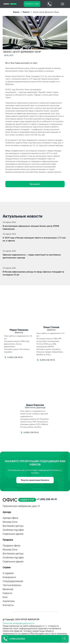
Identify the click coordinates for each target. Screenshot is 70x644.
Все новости (35, 184)
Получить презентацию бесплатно (35, 480)
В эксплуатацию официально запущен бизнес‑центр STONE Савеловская (31, 227)
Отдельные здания (13, 534)
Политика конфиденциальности (19, 623)
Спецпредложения (13, 581)
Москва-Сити (10, 522)
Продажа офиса (11, 546)
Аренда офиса (10, 518)
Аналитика (9, 601)
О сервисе (8, 573)
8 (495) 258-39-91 (13, 357)
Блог (5, 597)
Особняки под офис (13, 530)
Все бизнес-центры (13, 526)
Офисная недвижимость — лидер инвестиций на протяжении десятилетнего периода (32, 256)
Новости (7, 593)
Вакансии (8, 589)
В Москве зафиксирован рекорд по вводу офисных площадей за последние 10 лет (33, 273)
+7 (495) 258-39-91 (47, 499)
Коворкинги (9, 577)
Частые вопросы (12, 585)
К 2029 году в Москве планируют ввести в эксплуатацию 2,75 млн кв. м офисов (34, 239)
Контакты (8, 605)
